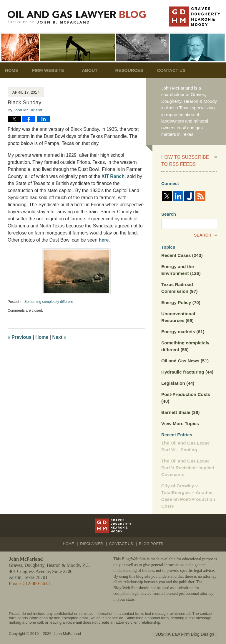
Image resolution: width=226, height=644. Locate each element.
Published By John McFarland (195, 16)
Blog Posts (150, 537)
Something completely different (49, 302)
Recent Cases (182, 254)
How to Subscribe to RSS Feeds (184, 160)
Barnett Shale (180, 409)
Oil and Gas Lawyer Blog (77, 17)
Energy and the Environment (181, 268)
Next (59, 337)
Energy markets (182, 329)
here (104, 240)
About (97, 70)
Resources (137, 70)
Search (203, 234)
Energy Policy (180, 300)
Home (15, 70)
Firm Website (56, 70)
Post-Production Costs (185, 394)
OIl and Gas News (185, 358)
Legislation (177, 380)
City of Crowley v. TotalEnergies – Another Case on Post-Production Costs (188, 491)
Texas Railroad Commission (179, 286)
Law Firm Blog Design (189, 629)
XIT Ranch (113, 176)
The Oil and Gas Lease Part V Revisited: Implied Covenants (187, 463)
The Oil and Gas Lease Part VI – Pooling (185, 442)
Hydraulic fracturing (187, 369)
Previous (20, 337)
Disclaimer (93, 537)
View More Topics (180, 420)
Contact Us (183, 70)
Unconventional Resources (178, 315)
